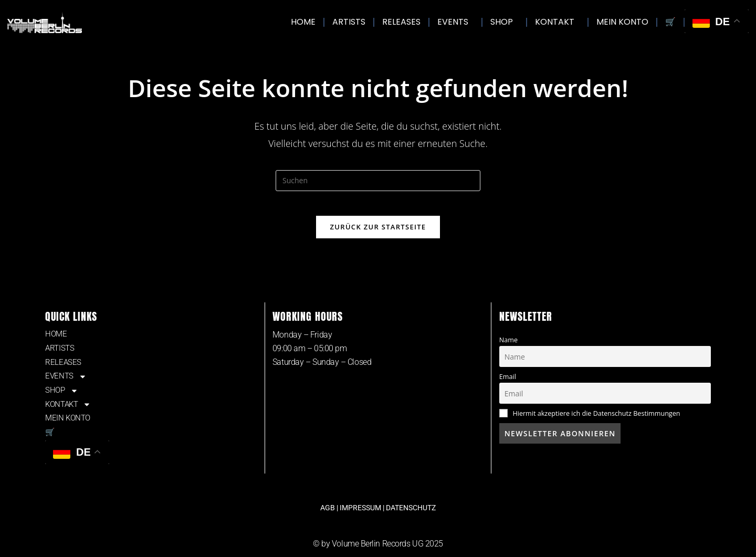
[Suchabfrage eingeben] (378, 181)
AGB (328, 523)
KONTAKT (557, 22)
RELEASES (401, 22)
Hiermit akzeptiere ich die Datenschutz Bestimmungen (596, 420)
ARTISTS (349, 22)
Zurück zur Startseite (378, 234)
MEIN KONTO (622, 22)
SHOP (504, 22)
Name (508, 347)
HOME (303, 22)
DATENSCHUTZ (411, 523)
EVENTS (455, 22)
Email (508, 383)
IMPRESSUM (360, 523)
